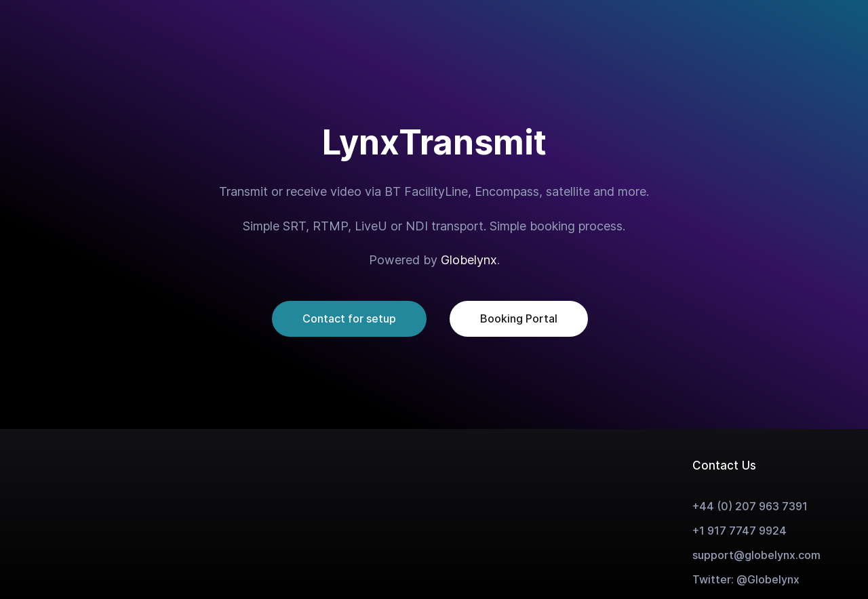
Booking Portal (519, 318)
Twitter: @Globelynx (746, 579)
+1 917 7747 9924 (739, 531)
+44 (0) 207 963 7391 (750, 506)
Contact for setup (349, 318)
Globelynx (469, 260)
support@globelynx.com (756, 555)
